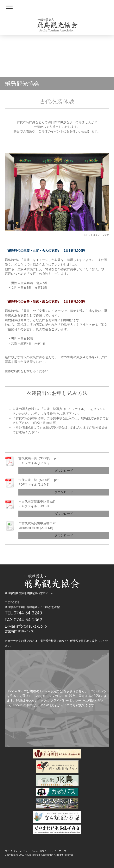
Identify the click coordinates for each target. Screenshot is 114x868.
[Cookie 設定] (48, 705)
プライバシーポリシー (17, 851)
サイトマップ (59, 851)
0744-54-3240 (28, 613)
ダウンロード (64, 470)
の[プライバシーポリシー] (64, 700)
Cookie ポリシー (41, 851)
